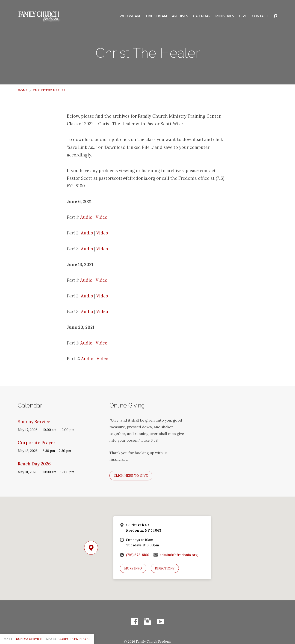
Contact (260, 16)
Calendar (202, 16)
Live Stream (156, 16)
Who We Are (130, 16)
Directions (165, 568)
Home (23, 90)
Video (102, 217)
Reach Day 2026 (34, 464)
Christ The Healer (49, 90)
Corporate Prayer (37, 443)
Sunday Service (34, 422)
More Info (133, 568)
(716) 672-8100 (138, 555)
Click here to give (131, 476)
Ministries (225, 16)
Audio (86, 217)
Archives (180, 16)
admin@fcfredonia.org (179, 555)
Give (243, 16)
